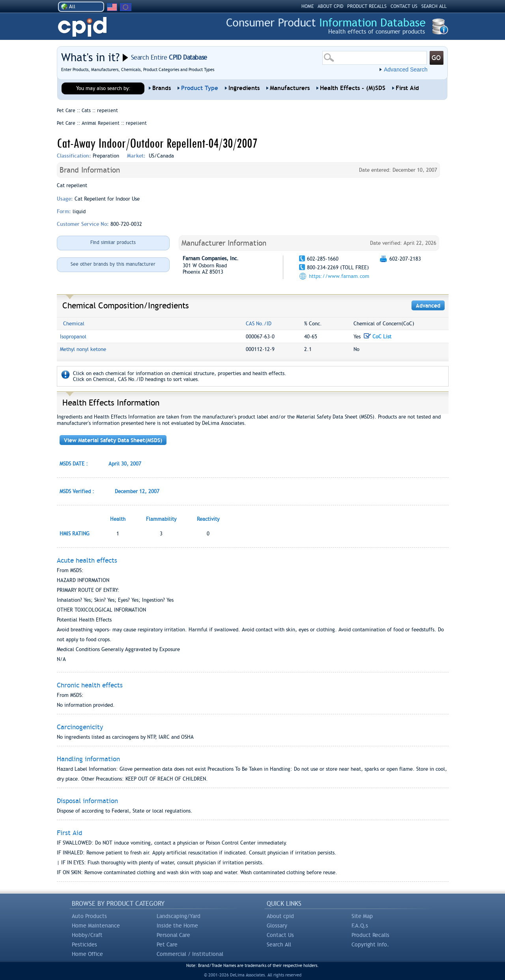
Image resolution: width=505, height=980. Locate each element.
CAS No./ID (259, 324)
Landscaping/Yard (179, 916)
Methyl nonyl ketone (83, 349)
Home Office (87, 954)
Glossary (277, 926)
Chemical (74, 324)
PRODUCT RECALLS (367, 6)
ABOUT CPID (330, 6)
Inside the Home (177, 926)
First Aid (407, 88)
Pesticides (84, 944)
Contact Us (280, 935)
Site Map (362, 916)
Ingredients (244, 88)
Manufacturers (290, 88)
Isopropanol (73, 337)
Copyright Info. (370, 944)
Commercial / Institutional (190, 954)
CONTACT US (404, 6)
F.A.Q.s (360, 926)
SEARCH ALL (434, 6)
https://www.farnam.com (339, 276)
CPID (82, 27)
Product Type (200, 88)
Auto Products (89, 916)
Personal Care (173, 935)
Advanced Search (406, 69)
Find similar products (113, 242)
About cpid (280, 916)
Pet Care (167, 944)
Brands (162, 88)
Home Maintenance (96, 926)
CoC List (378, 337)
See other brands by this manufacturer (113, 264)
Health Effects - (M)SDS (353, 88)
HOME (308, 6)
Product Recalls (370, 935)
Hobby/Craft (87, 935)
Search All (279, 944)
